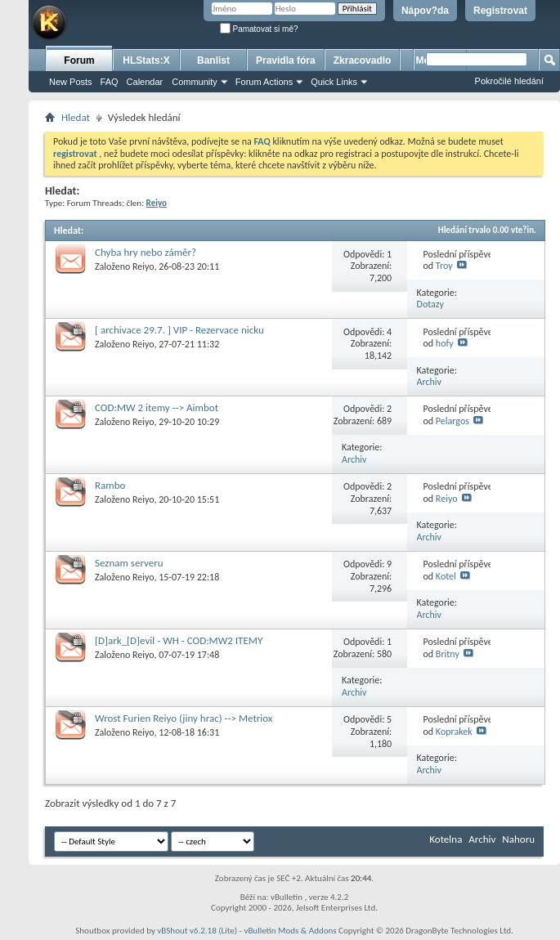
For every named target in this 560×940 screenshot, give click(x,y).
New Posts (71, 82)
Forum (79, 60)
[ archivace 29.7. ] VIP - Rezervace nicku (179, 330)
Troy (444, 266)
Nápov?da (425, 11)
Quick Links (334, 82)
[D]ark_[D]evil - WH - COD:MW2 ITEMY (179, 640)
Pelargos (452, 421)
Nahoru (518, 839)
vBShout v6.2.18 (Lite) (197, 931)
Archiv (430, 382)
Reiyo (143, 266)
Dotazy (430, 304)
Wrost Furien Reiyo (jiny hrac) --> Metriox (184, 718)
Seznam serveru (129, 563)
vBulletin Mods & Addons (290, 931)
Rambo (110, 485)
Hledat (76, 117)
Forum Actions (264, 82)
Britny (448, 654)
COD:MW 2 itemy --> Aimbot (157, 407)
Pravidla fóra (286, 60)
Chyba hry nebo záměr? (146, 252)
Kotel (446, 576)
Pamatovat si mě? (259, 29)
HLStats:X (146, 60)
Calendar (145, 82)
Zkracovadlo (363, 60)
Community (195, 82)
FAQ (110, 82)
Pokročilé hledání (509, 81)
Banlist (213, 60)
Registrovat (500, 11)
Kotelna (446, 839)
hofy (445, 343)
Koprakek (454, 732)
